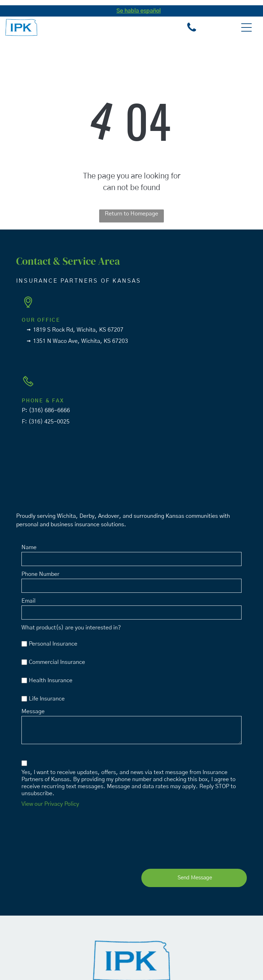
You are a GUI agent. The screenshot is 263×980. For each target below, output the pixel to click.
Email (28, 601)
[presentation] (50, 836)
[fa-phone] (16, 15)
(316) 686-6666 (49, 410)
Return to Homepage (131, 214)
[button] (246, 27)
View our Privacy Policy (50, 804)
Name (29, 547)
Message (33, 711)
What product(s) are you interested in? (71, 628)
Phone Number (40, 574)
